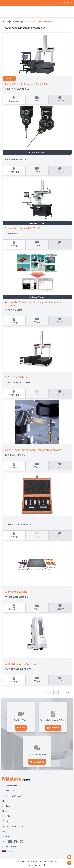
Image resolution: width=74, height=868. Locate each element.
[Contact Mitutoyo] (22, 842)
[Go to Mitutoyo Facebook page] (17, 842)
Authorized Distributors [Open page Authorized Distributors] (13, 826)
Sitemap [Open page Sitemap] (6, 836)
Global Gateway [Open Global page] (9, 847)
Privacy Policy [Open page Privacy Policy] (8, 791)
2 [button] (61, 693)
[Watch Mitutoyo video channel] (11, 842)
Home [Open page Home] (5, 801)
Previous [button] (48, 693)
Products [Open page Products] (6, 806)
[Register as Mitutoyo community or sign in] (65, 3)
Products (16, 22)
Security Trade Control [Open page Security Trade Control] (12, 796)
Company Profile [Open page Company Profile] (10, 786)
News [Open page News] (5, 811)
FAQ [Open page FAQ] (4, 831)
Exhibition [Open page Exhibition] (7, 816)
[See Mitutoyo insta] (5, 842)
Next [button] (68, 693)
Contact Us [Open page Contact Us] (7, 821)
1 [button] (56, 693)
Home (5, 22)
